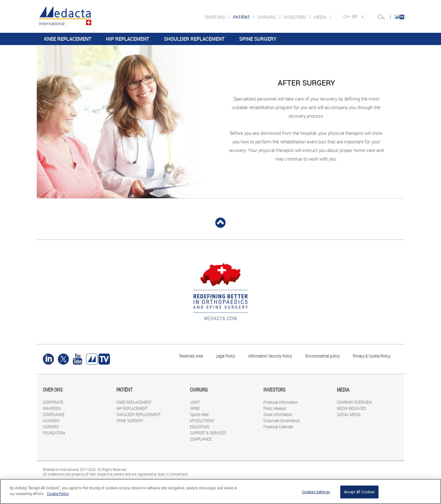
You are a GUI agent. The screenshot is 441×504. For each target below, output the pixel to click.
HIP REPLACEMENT (128, 39)
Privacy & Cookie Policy (372, 356)
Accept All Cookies (359, 492)
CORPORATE (53, 402)
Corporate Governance (281, 421)
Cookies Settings (316, 492)
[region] (221, 491)
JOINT (195, 402)
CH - (348, 17)
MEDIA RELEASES (352, 408)
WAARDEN (52, 408)
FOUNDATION (54, 433)
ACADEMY (51, 421)
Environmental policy (322, 356)
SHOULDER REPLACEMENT (194, 39)
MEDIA (321, 17)
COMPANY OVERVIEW (354, 402)
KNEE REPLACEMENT (68, 39)
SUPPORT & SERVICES (208, 433)
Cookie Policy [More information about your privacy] (58, 494)
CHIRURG (267, 17)
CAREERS (51, 427)
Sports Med (199, 414)
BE (355, 17)
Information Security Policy (270, 356)
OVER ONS (216, 17)
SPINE (195, 408)
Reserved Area (191, 356)
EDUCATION (200, 427)
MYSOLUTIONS (202, 421)
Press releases (275, 408)
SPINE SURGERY (258, 39)
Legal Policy (226, 356)
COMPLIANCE (54, 414)
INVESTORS (295, 17)
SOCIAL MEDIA (349, 414)
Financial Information (281, 402)
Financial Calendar (278, 427)
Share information (278, 414)
